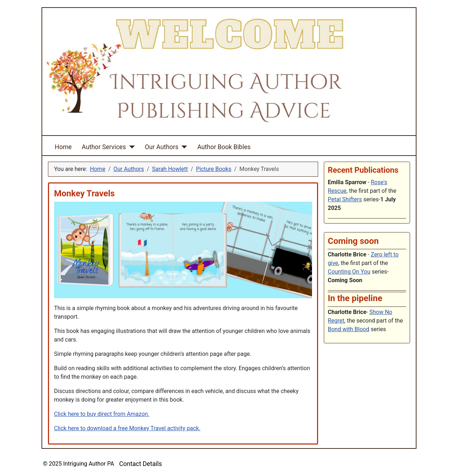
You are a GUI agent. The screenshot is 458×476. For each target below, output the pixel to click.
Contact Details (141, 464)
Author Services (104, 147)
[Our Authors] (183, 147)
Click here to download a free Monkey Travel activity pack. (127, 428)
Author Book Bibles (224, 147)
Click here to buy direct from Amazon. (102, 414)
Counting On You (349, 272)
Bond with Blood (349, 329)
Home (63, 147)
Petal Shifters (345, 199)
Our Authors (162, 147)
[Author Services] (130, 147)
